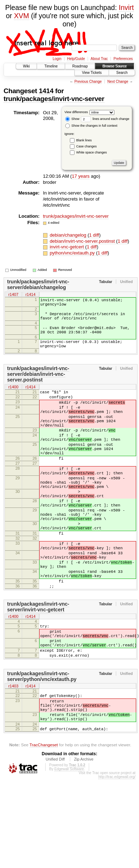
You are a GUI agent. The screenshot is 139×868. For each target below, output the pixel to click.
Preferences (123, 59)
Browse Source (114, 66)
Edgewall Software (69, 842)
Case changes (87, 146)
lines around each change (105, 119)
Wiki (27, 66)
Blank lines (84, 140)
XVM (21, 16)
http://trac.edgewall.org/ (117, 850)
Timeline (51, 66)
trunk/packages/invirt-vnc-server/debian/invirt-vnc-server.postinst (38, 384)
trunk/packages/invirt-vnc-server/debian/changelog (38, 284)
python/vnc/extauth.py (73, 253)
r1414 (30, 295)
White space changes (92, 152)
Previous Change (88, 82)
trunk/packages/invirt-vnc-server (54, 99)
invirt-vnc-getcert (67, 247)
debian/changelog (68, 235)
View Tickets (92, 73)
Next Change (118, 82)
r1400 (13, 397)
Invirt (126, 7)
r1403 (13, 751)
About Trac (99, 59)
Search (122, 73)
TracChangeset (44, 817)
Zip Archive (84, 832)
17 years (81, 176)
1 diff (94, 235)
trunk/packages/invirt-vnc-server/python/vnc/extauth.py (42, 741)
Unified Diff (55, 832)
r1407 (13, 295)
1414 (46, 91)
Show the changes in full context (91, 126)
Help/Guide (76, 59)
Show (72, 119)
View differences (76, 112)
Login (57, 59)
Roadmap (80, 66)
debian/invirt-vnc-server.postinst (83, 241)
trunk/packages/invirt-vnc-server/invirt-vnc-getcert (38, 662)
